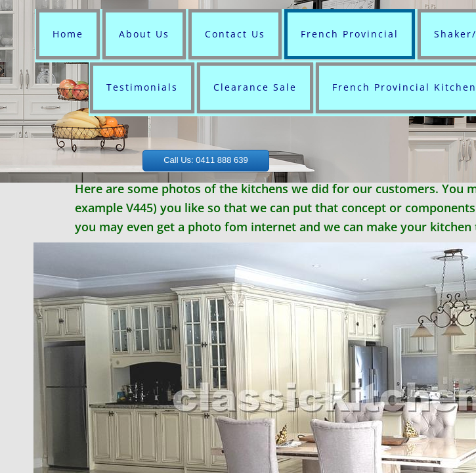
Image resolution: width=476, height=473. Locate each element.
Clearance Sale (255, 87)
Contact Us (235, 34)
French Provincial (350, 34)
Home (68, 34)
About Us (144, 34)
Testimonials (142, 87)
